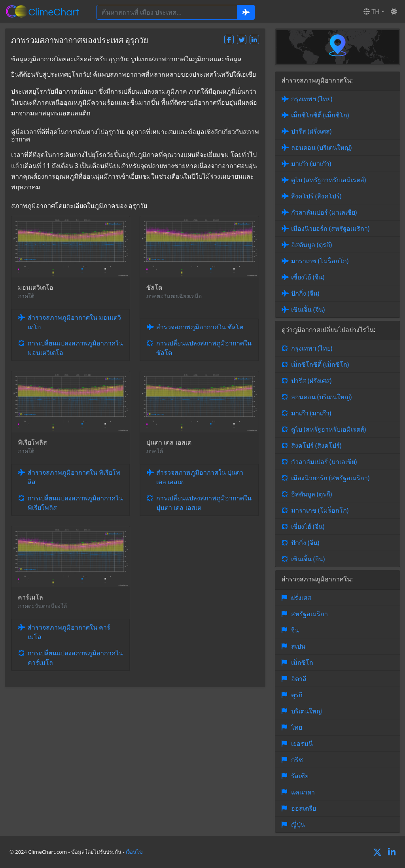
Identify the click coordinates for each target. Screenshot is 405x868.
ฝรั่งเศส (301, 598)
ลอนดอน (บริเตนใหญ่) (322, 147)
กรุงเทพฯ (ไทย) (312, 99)
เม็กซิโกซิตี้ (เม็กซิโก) (320, 115)
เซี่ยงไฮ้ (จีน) (308, 277)
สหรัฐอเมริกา (309, 614)
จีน (295, 630)
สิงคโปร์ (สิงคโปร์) (316, 196)
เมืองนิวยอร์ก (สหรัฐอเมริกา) (330, 228)
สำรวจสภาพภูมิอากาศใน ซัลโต (200, 327)
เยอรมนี (302, 743)
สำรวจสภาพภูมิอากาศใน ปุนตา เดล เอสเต (200, 477)
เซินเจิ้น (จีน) (308, 309)
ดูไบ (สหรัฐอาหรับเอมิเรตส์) (329, 180)
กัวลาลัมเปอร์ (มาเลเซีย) (324, 212)
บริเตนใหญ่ (307, 711)
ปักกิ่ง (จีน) (305, 293)
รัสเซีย (300, 776)
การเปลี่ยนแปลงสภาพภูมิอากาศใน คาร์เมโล (75, 658)
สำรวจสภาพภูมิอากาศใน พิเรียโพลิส (74, 477)
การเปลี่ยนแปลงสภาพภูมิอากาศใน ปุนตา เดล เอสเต (204, 503)
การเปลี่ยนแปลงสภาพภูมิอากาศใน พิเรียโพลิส (75, 503)
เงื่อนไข (134, 852)
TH (372, 11)
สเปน (298, 646)
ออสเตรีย (304, 808)
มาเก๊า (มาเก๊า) (311, 164)
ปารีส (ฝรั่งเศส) (311, 131)
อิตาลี (299, 679)
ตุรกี (297, 695)
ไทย (297, 727)
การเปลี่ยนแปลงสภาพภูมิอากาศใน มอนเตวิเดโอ (75, 348)
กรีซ (297, 760)
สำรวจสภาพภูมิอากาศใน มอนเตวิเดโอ (74, 322)
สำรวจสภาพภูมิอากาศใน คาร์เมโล (69, 632)
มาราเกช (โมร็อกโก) (320, 261)
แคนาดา (303, 792)
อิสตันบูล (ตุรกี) (312, 245)
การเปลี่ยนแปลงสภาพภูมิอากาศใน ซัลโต (204, 348)
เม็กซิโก (302, 662)
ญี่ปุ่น (298, 825)
